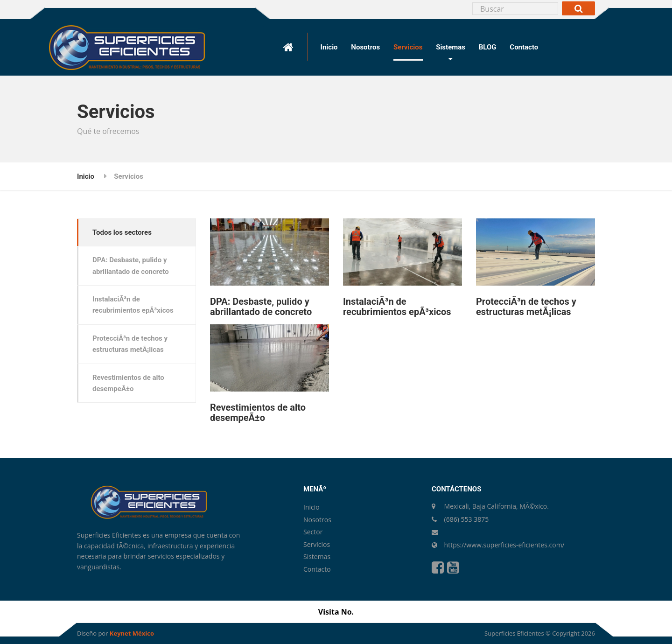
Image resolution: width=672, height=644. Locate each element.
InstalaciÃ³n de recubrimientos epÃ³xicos (397, 307)
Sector (313, 532)
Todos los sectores (122, 232)
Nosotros (365, 47)
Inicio (329, 47)
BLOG (488, 47)
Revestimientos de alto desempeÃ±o (258, 413)
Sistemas (451, 47)
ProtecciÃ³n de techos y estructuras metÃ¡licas (526, 307)
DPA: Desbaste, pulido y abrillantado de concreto (261, 307)
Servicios (408, 47)
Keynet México (132, 633)
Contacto (524, 47)
